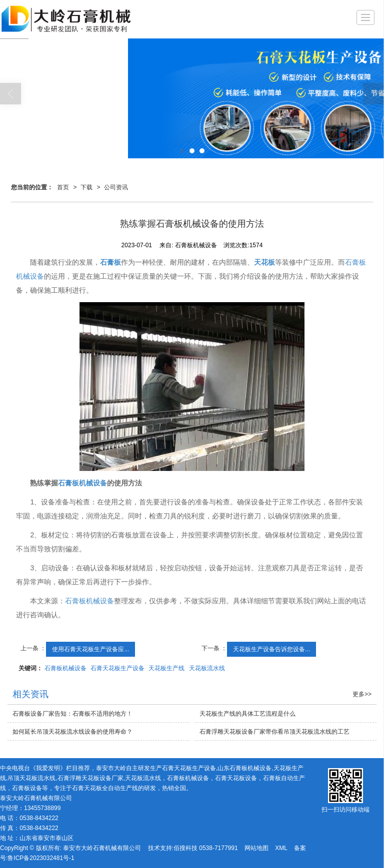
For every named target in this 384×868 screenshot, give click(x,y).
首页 (63, 187)
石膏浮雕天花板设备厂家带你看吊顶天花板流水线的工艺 (274, 732)
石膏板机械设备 (89, 601)
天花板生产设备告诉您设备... (271, 649)
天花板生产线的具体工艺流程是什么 (247, 714)
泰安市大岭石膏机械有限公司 (102, 848)
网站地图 (256, 848)
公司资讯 (116, 187)
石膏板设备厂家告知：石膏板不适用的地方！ (72, 714)
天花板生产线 (166, 668)
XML (281, 848)
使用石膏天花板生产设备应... (90, 649)
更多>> (362, 694)
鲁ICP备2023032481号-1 (41, 858)
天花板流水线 (207, 668)
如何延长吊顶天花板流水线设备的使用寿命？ (72, 732)
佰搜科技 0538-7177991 (206, 848)
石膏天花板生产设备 (117, 668)
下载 (86, 187)
